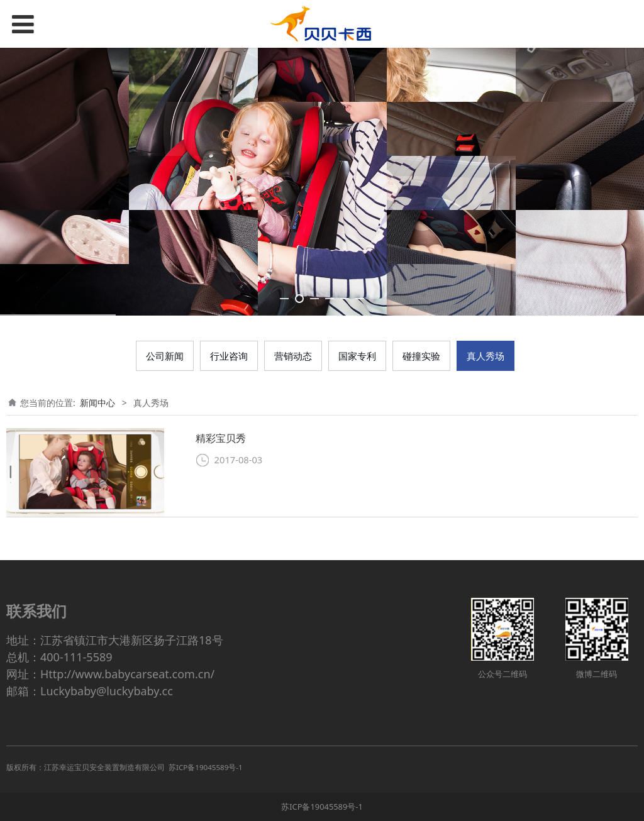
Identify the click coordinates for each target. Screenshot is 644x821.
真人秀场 (486, 356)
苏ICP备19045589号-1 (322, 807)
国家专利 (357, 356)
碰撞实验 (421, 356)
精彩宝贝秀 (221, 438)
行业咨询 (229, 356)
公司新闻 (165, 356)
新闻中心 (97, 403)
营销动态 (293, 356)
